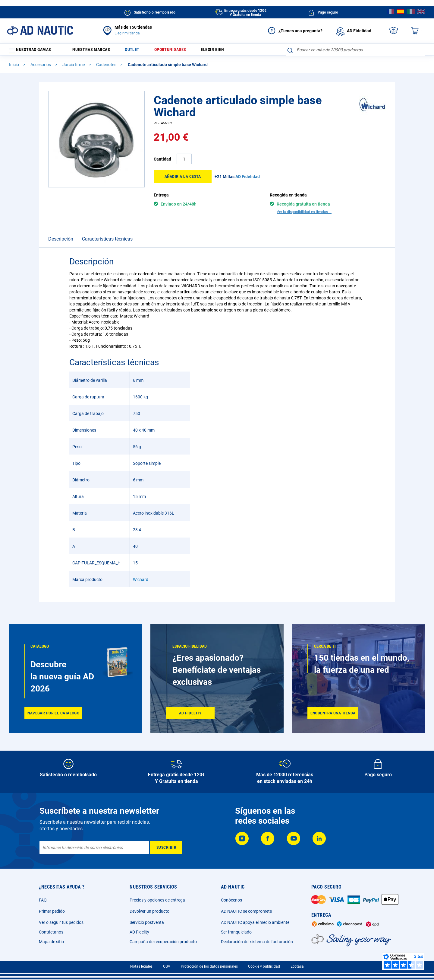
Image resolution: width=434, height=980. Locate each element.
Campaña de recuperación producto (163, 942)
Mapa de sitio (51, 942)
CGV (167, 966)
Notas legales (141, 966)
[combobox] (355, 50)
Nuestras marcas (96, 51)
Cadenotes (107, 67)
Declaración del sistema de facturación (257, 942)
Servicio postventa (147, 922)
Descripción (61, 242)
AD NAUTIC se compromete (246, 911)
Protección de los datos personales (209, 966)
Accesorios (41, 67)
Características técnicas (107, 242)
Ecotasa (297, 966)
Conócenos (231, 900)
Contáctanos (51, 932)
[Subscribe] (166, 848)
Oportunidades (182, 51)
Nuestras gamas (34, 51)
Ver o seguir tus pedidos (61, 922)
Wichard (141, 582)
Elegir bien (228, 51)
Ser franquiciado (236, 932)
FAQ (43, 900)
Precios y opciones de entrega (157, 900)
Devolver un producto (149, 911)
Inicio (14, 67)
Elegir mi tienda (127, 33)
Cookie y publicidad (264, 966)
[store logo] (40, 30)
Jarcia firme (74, 67)
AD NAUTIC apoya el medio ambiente (255, 922)
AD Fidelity (139, 932)
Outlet (140, 51)
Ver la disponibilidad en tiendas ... (304, 215)
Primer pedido (52, 911)
